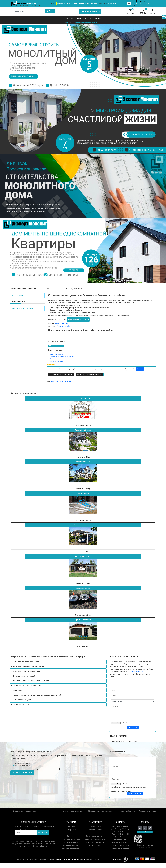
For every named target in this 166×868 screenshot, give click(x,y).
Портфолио (92, 4)
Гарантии (71, 836)
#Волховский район (64, 381)
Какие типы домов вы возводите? (26, 662)
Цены (75, 4)
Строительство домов (58, 354)
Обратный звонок (56, 346)
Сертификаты (71, 830)
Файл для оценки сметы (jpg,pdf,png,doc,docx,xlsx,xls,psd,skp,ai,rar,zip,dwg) (128, 787)
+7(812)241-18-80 (142, 4)
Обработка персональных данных (100, 811)
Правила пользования (148, 811)
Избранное (130, 12)
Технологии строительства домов (62, 359)
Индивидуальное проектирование (62, 357)
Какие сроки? (18, 690)
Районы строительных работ (142, 6)
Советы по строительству (71, 849)
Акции (69, 4)
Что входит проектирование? (24, 676)
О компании (71, 827)
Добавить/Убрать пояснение (122, 791)
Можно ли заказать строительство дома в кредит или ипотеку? (37, 695)
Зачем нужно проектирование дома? (27, 671)
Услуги (60, 4)
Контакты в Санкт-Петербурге (26, 811)
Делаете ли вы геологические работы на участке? (31, 681)
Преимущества (71, 833)
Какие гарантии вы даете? (22, 700)
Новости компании (71, 846)
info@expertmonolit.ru (64, 326)
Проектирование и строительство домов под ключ (67, 859)
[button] (153, 12)
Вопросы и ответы (57, 361)
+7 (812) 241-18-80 (62, 323)
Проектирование (18, 295)
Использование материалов (73, 811)
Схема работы (95, 827)
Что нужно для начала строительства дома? (29, 666)
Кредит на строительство (95, 842)
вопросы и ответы (136, 671)
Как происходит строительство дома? (27, 686)
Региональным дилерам (95, 836)
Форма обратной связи (120, 848)
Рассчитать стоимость (90, 11)
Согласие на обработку (126, 811)
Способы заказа (95, 830)
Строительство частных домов (22, 308)
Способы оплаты (95, 833)
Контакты (112, 4)
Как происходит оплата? (22, 705)
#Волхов (54, 381)
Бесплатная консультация (78, 320)
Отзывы (81, 4)
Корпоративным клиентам (95, 839)
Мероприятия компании (71, 839)
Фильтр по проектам (95, 846)
